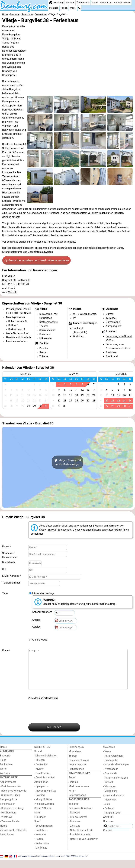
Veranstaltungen (122, 3)
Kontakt (108, 838)
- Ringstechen (76, 777)
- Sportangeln (76, 755)
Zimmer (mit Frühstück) (13, 838)
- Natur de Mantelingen (116, 773)
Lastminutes (7, 842)
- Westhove (6, 825)
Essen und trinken (79, 768)
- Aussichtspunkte (44, 785)
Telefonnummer (11, 583)
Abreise (37, 627)
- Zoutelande (110, 781)
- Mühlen (39, 777)
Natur (38, 821)
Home (3, 755)
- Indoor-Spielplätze (45, 799)
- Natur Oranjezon (113, 764)
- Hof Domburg (8, 821)
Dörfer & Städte (43, 816)
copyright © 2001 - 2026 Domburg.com (71, 864)
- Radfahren (41, 838)
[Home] (51, 3)
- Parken (73, 790)
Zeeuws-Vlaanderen (114, 803)
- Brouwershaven (78, 825)
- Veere (107, 759)
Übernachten (83, 3)
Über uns (108, 829)
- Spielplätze (41, 794)
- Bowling (40, 803)
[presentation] (55, 720)
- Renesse (74, 821)
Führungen (40, 825)
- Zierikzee (74, 834)
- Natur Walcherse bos (116, 786)
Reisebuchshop (77, 803)
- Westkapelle (111, 777)
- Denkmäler (41, 772)
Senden (54, 735)
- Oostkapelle (110, 768)
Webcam (70, 3)
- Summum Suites (10, 803)
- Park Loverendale (10, 794)
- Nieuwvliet (110, 808)
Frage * (6, 651)
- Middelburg (110, 799)
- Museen (40, 768)
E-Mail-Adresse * (12, 576)
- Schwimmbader (44, 834)
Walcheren (109, 755)
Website (13, 292)
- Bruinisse (75, 829)
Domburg (59, 3)
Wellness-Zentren (44, 812)
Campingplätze (8, 807)
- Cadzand (109, 816)
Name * (7, 547)
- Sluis (107, 812)
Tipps (3, 768)
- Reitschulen (42, 851)
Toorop (73, 764)
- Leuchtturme (42, 781)
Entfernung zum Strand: (119, 336)
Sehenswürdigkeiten (46, 764)
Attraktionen (41, 790)
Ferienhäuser (7, 812)
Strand (95, 3)
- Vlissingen (110, 794)
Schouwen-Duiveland (80, 816)
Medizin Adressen (79, 794)
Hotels (4, 834)
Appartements (8, 790)
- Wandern (40, 842)
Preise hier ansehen (36, 260)
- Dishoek (108, 790)
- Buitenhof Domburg (12, 816)
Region (64, 8)
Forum (72, 799)
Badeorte (5, 764)
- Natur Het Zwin (112, 821)
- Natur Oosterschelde (81, 838)
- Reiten (39, 847)
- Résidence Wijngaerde (13, 799)
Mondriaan (75, 759)
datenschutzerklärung (46, 864)
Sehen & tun (106, 3)
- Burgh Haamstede (80, 842)
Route (72, 785)
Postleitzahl (9, 563)
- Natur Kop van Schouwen (83, 847)
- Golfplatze (41, 856)
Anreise (37, 620)
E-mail (12, 288)
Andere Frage (39, 640)
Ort (4, 569)
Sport (38, 829)
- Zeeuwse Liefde (9, 829)
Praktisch (54, 8)
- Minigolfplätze (43, 807)
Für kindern (6, 772)
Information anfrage (43, 593)
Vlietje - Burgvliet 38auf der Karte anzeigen (67, 462)
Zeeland (73, 812)
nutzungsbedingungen (27, 864)
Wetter (73, 8)
